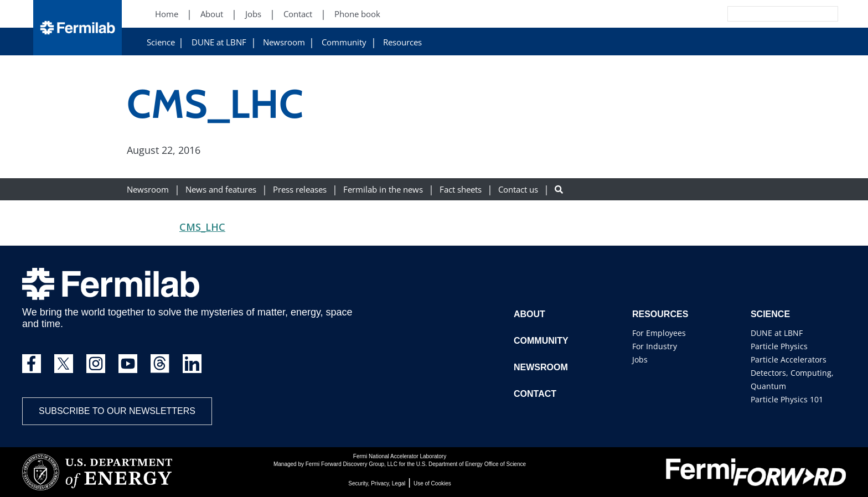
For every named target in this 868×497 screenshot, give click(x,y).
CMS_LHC (202, 227)
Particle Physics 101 (787, 399)
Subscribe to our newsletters (117, 411)
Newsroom (284, 42)
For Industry (655, 346)
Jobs (640, 359)
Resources (402, 42)
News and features (221, 190)
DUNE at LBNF (219, 42)
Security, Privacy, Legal (377, 483)
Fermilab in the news (383, 190)
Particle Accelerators (789, 359)
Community (344, 42)
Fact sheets (461, 190)
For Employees (659, 333)
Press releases (300, 190)
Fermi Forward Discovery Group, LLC (352, 464)
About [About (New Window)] (212, 14)
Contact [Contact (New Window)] (298, 14)
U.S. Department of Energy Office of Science (471, 464)
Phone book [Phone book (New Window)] (357, 14)
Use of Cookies (432, 483)
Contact (535, 394)
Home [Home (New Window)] (167, 14)
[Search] (758, 14)
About (529, 314)
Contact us (518, 190)
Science (161, 42)
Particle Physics (779, 346)
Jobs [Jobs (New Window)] (253, 14)
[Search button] (559, 190)
